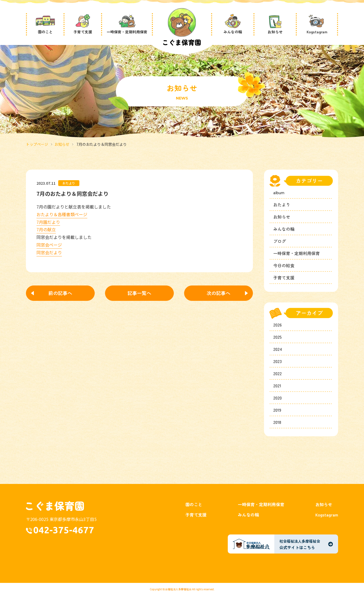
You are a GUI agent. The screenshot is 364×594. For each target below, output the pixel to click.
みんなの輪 (284, 229)
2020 (277, 398)
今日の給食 (284, 265)
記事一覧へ (139, 293)
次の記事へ (219, 293)
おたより (282, 205)
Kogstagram (327, 515)
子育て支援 (284, 278)
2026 (277, 325)
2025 (277, 337)
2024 (278, 349)
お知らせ (62, 144)
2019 (277, 410)
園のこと (194, 504)
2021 (277, 386)
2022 (277, 373)
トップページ (37, 144)
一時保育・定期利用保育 (297, 253)
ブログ (280, 241)
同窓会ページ (49, 245)
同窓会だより (49, 252)
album (279, 192)
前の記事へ (60, 293)
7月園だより (48, 222)
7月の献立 (46, 229)
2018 (277, 422)
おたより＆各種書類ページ (62, 214)
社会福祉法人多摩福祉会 (177, 589)
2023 (277, 361)
